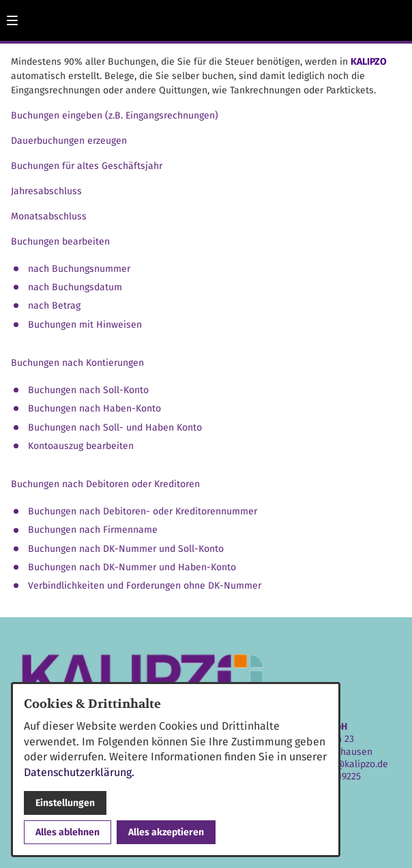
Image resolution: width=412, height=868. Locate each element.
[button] (12, 20)
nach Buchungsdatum (75, 287)
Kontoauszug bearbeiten (81, 446)
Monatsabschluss (49, 216)
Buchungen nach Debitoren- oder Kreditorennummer (143, 511)
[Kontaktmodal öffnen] (396, 16)
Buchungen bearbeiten (60, 242)
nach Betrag (54, 306)
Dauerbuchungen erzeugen (69, 141)
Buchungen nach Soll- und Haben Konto (115, 428)
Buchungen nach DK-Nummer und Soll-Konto (126, 549)
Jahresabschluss (46, 191)
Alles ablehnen (68, 832)
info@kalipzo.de (353, 764)
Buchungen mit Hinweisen (85, 325)
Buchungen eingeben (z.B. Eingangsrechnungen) (115, 115)
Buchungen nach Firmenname (93, 530)
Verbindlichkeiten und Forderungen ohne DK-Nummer (145, 586)
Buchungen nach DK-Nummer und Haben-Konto (132, 567)
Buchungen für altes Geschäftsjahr (87, 166)
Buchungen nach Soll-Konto (88, 390)
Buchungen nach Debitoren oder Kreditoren (105, 484)
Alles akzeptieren (166, 832)
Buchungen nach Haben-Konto (94, 408)
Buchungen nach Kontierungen (77, 363)
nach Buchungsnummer (79, 269)
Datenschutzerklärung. (79, 772)
